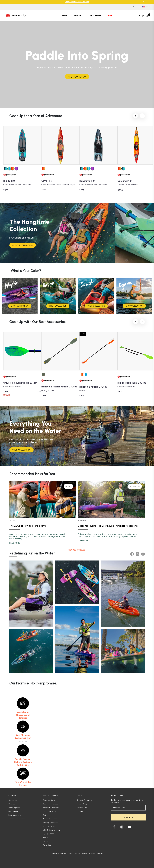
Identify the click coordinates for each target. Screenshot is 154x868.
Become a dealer (15, 815)
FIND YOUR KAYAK (77, 77)
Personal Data (82, 808)
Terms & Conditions (84, 800)
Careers (12, 804)
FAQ (44, 815)
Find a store (136, 7)
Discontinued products (51, 804)
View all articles (77, 550)
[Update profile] (143, 15)
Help (129, 7)
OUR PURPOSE (95, 15)
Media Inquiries (14, 808)
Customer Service (50, 800)
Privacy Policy (82, 804)
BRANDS (77, 15)
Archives (46, 838)
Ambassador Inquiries (16, 819)
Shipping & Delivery (50, 823)
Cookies (80, 811)
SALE (110, 15)
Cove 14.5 (47, 181)
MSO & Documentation (51, 830)
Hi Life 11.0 (9, 181)
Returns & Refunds (50, 819)
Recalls (45, 841)
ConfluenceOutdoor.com (60, 853)
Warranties (47, 845)
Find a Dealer (13, 811)
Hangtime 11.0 (87, 181)
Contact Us (13, 800)
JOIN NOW (128, 817)
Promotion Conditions (51, 808)
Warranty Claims (49, 826)
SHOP (64, 15)
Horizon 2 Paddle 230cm (93, 387)
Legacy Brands (48, 834)
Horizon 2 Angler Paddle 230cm (59, 387)
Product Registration (50, 811)
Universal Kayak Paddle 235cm (20, 383)
